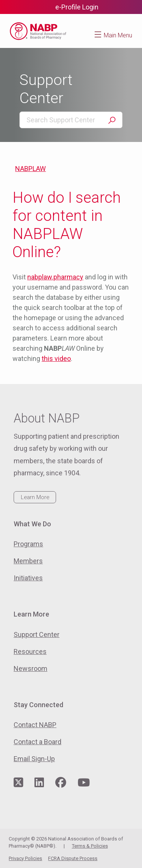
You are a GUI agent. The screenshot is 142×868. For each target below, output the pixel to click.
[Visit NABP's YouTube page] (84, 783)
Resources (30, 651)
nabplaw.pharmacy (55, 277)
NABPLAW (30, 169)
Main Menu (118, 35)
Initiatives (28, 578)
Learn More (35, 497)
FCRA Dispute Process (73, 858)
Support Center (37, 634)
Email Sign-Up (34, 759)
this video (56, 358)
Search (112, 120)
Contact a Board (37, 742)
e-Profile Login (77, 7)
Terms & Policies (90, 846)
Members (28, 561)
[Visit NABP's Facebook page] (61, 783)
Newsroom (30, 668)
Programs (28, 544)
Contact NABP (35, 725)
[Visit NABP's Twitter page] (18, 783)
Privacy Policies (25, 858)
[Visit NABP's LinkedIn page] (39, 783)
